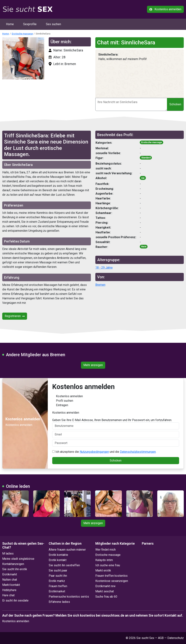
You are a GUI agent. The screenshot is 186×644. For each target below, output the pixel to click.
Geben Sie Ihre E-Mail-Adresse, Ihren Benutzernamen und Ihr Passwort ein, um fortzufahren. (116, 424)
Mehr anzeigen (93, 365)
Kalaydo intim (104, 560)
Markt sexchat (105, 591)
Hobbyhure (9, 590)
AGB (161, 638)
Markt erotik (103, 570)
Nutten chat (10, 580)
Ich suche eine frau (108, 565)
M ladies (8, 554)
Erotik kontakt (58, 560)
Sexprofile (30, 24)
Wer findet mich (105, 550)
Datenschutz (176, 638)
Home (10, 24)
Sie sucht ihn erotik (15, 569)
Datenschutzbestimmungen (138, 452)
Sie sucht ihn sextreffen (64, 565)
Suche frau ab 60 (106, 597)
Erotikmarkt (10, 574)
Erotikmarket (57, 591)
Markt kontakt (11, 585)
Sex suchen (53, 24)
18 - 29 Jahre (104, 268)
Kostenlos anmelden (165, 9)
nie (143, 178)
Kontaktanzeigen (13, 564)
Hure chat (8, 595)
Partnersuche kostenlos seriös (69, 597)
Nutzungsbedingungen (94, 452)
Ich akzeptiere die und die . (104, 452)
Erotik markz (57, 581)
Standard (146, 158)
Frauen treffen (58, 586)
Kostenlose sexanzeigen (112, 581)
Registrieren (15, 316)
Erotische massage (22, 34)
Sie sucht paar (58, 570)
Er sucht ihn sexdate (15, 600)
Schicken (175, 104)
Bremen (100, 285)
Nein (144, 247)
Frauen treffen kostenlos (111, 576)
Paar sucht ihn (58, 576)
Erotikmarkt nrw (105, 586)
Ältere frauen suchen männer (67, 550)
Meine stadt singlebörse (18, 559)
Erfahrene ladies (59, 602)
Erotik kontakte (58, 555)
